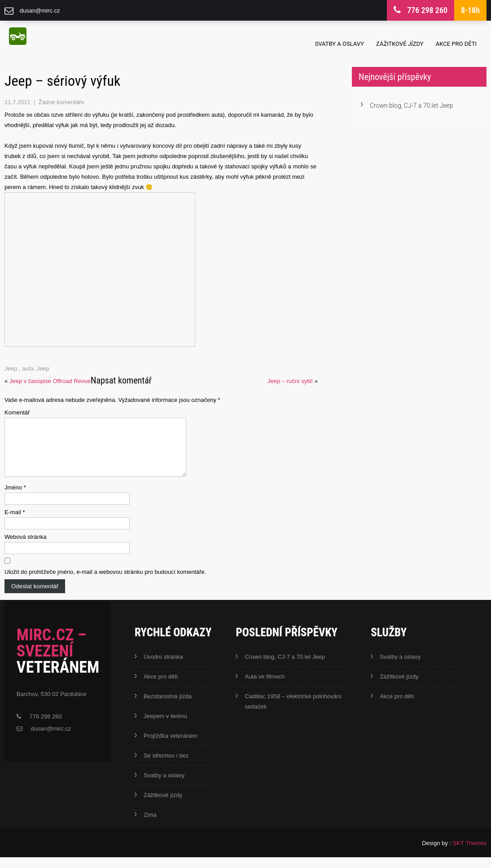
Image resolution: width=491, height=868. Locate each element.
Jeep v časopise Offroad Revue (50, 381)
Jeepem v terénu (165, 727)
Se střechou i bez (166, 766)
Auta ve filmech (265, 687)
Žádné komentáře (61, 102)
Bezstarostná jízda (168, 707)
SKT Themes (470, 854)
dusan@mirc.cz (40, 11)
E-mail (15, 523)
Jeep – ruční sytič (290, 381)
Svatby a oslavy (340, 44)
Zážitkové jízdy (400, 44)
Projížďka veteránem (171, 747)
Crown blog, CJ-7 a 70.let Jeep (412, 106)
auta (28, 368)
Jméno (15, 498)
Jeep (11, 368)
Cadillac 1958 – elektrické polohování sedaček (293, 712)
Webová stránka (26, 548)
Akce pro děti (456, 44)
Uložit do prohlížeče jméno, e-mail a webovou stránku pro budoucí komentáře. (105, 583)
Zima (150, 826)
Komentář (17, 412)
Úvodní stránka (163, 668)
